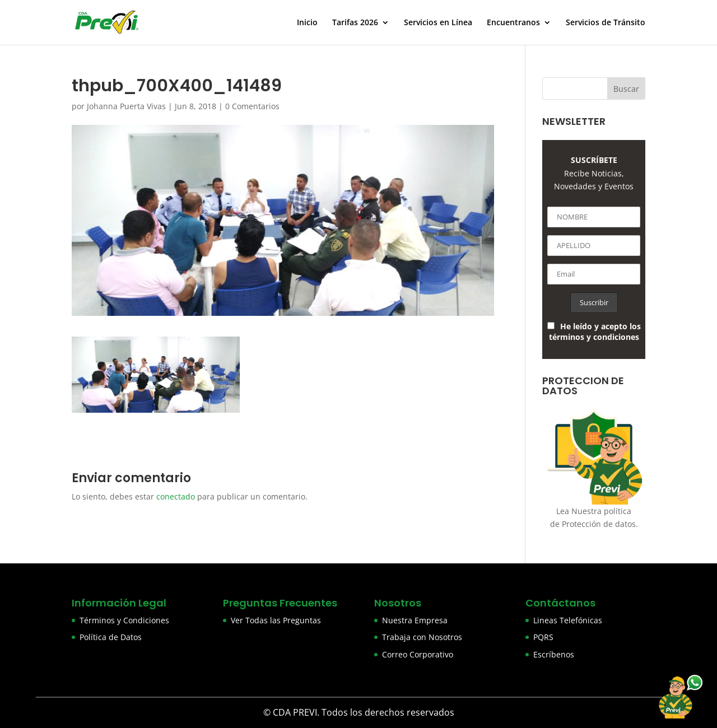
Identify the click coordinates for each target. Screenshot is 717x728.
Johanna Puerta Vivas (126, 106)
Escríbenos (554, 654)
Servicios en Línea (438, 23)
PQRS (543, 637)
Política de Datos (111, 637)
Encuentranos (513, 23)
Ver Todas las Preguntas (276, 620)
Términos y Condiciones (124, 620)
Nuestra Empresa (415, 620)
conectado (176, 496)
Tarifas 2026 (355, 23)
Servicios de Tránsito (606, 23)
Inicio (307, 23)
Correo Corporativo (418, 654)
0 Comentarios (252, 106)
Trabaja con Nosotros (422, 637)
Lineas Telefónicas (568, 620)
